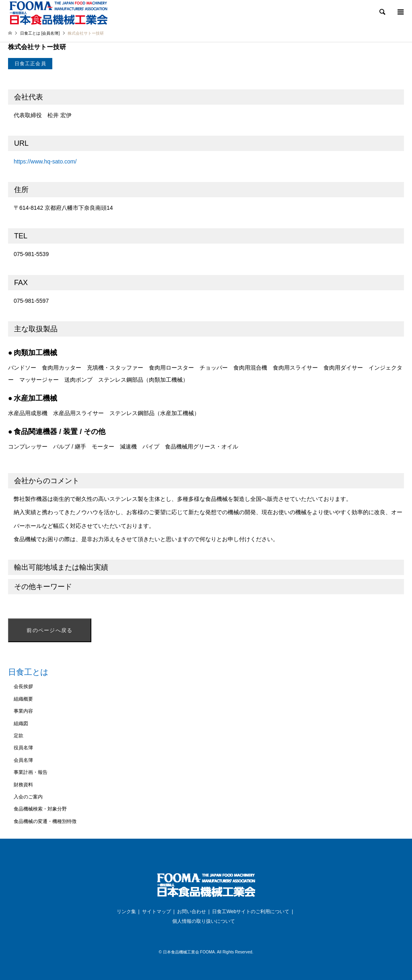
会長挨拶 (23, 686)
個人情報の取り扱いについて (204, 921)
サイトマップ (157, 912)
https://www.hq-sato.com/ (45, 161)
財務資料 (23, 785)
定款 (19, 736)
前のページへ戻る (49, 630)
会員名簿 (23, 760)
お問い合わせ (192, 912)
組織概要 (23, 699)
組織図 (21, 724)
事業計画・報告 (31, 772)
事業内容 (23, 711)
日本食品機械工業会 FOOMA (189, 952)
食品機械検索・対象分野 (40, 809)
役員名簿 (23, 748)
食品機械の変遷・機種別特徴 (45, 821)
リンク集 (126, 912)
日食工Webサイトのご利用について (251, 912)
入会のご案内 (28, 797)
